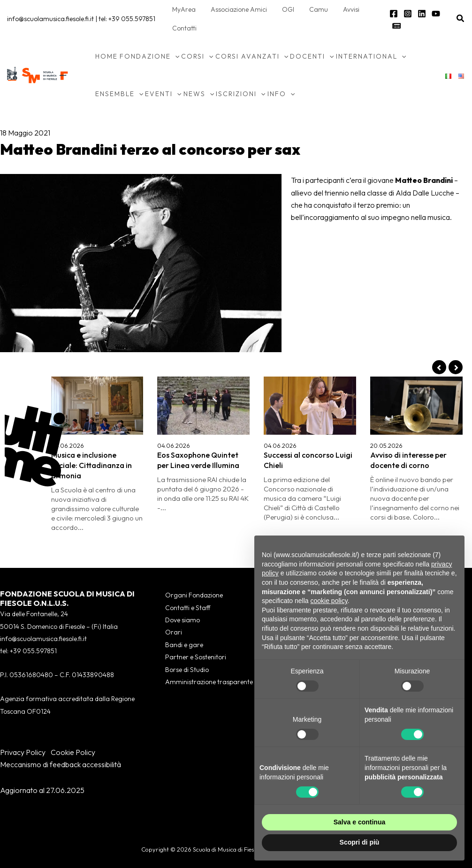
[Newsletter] (394, 26)
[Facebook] (391, 14)
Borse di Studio (187, 670)
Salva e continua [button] (359, 822)
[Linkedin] (419, 14)
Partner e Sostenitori (196, 657)
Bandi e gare (184, 645)
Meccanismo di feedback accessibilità (61, 764)
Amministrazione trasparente (209, 682)
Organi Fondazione (194, 595)
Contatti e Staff (188, 608)
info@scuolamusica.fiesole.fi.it (50, 19)
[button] (461, 19)
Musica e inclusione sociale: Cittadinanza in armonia (91, 465)
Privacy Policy (23, 752)
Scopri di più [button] (360, 842)
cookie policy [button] (329, 601)
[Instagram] (405, 14)
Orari (174, 632)
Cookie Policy (73, 752)
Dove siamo (183, 620)
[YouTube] (434, 14)
